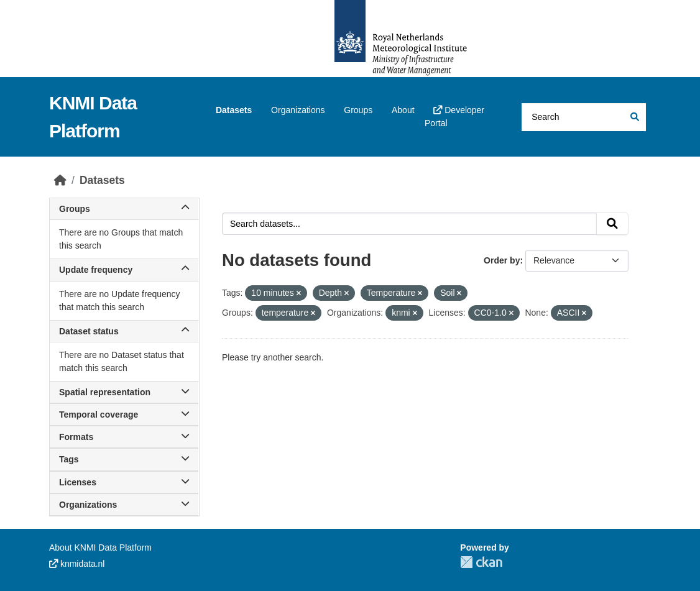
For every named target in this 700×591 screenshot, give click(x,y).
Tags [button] (124, 459)
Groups (358, 110)
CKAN (481, 562)
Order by (502, 260)
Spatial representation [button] (124, 392)
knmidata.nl (77, 564)
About (403, 110)
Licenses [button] (124, 482)
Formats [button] (124, 437)
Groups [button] (124, 209)
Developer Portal (454, 117)
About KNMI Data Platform (100, 547)
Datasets (234, 110)
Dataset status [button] (124, 331)
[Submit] (634, 117)
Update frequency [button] (124, 270)
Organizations (298, 110)
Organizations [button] (124, 505)
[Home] (60, 180)
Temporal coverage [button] (124, 415)
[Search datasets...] (584, 117)
